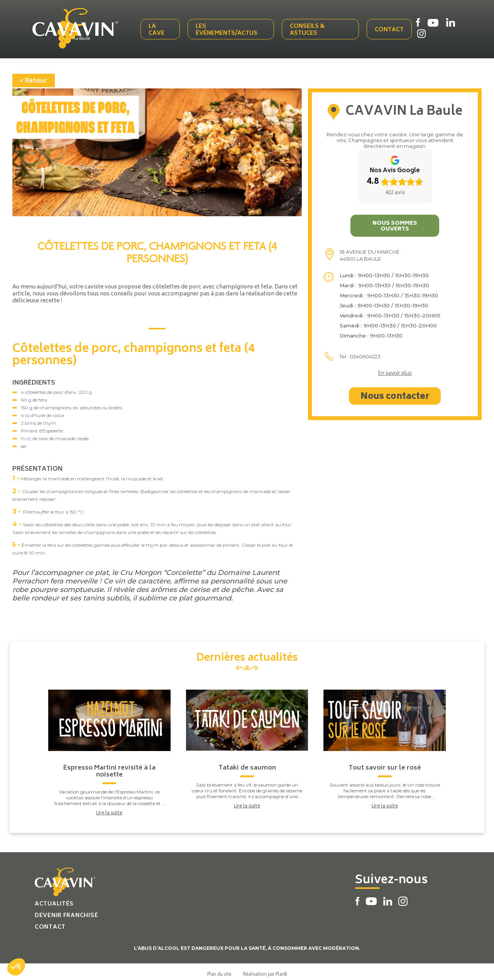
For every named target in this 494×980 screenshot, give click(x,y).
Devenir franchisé (66, 911)
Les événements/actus (230, 28)
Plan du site (219, 970)
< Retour (34, 77)
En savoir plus (395, 370)
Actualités (54, 900)
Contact (390, 28)
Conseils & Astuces (309, 28)
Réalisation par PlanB (265, 970)
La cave (161, 28)
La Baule (91, 37)
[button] (16, 967)
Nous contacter (395, 393)
